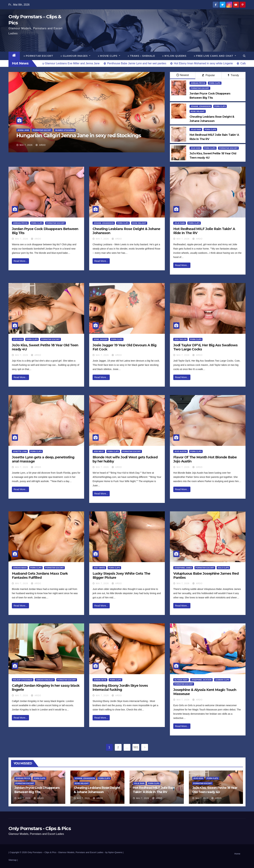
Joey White (99, 568)
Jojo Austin (180, 451)
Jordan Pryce (198, 83)
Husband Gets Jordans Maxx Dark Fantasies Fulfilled (40, 576)
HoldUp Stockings (23, 680)
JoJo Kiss (196, 148)
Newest (183, 75)
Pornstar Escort (42, 130)
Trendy (233, 75)
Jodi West (99, 451)
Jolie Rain (196, 129)
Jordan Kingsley (45, 680)
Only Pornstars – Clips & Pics (42, 852)
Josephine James (183, 568)
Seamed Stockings (65, 130)
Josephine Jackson (201, 680)
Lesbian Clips (222, 680)
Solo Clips (223, 568)
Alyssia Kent (181, 680)
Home (237, 854)
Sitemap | (13, 860)
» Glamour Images (75, 56)
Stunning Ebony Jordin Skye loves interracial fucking (120, 688)
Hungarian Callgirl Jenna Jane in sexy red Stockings (79, 135)
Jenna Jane (23, 130)
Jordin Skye (100, 680)
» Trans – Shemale (141, 56)
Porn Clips (215, 83)
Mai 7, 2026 (26, 145)
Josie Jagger (101, 339)
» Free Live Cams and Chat (215, 56)
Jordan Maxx (20, 568)
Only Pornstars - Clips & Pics (40, 828)
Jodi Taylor (180, 339)
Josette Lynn (20, 451)
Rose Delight (198, 111)
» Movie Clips (109, 56)
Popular (208, 75)
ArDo (41, 145)
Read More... (20, 261)
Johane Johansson (201, 106)
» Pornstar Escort (38, 56)
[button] (244, 56)
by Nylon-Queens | (114, 852)
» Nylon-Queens (174, 56)
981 (136, 747)
